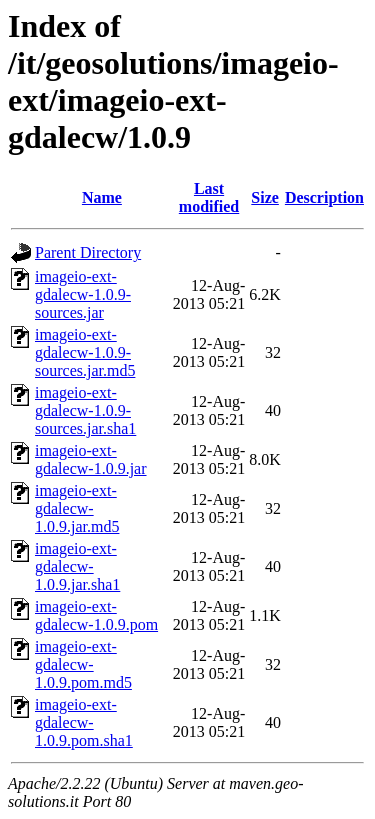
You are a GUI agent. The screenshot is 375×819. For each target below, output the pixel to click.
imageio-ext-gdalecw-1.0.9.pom (96, 615)
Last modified (209, 197)
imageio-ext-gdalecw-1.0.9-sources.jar (83, 294)
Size (265, 197)
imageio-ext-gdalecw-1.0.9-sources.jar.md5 (85, 352)
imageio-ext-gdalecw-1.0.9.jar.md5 (77, 508)
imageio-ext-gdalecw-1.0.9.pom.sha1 (84, 722)
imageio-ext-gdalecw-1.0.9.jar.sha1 (77, 566)
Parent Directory (88, 252)
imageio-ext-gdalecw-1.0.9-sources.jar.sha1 (85, 410)
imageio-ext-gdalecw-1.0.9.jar (91, 459)
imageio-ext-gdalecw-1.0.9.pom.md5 (83, 664)
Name (102, 197)
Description (324, 197)
